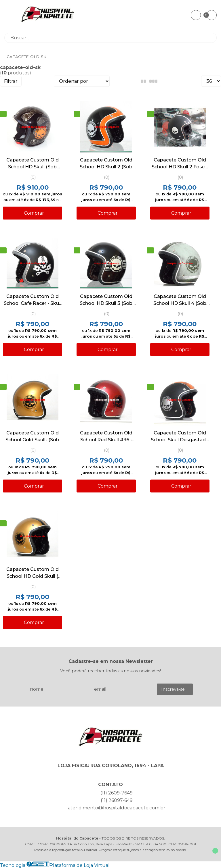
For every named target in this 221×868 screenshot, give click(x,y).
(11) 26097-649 (117, 800)
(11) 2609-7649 (117, 793)
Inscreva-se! (173, 689)
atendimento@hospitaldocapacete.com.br (117, 808)
